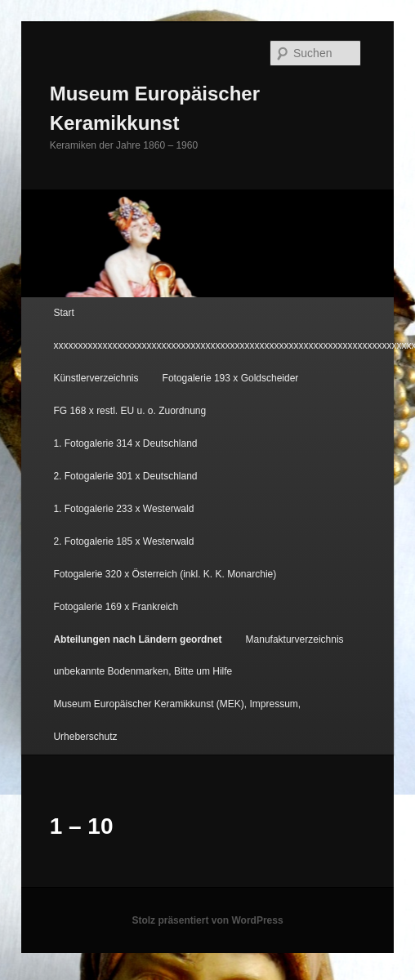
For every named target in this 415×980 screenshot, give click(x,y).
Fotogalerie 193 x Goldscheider (231, 378)
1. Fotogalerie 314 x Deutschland (125, 443)
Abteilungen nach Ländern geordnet (137, 639)
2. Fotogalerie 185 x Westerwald (123, 541)
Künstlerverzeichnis (96, 378)
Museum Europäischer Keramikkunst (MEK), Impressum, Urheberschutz (177, 720)
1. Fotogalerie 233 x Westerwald (123, 509)
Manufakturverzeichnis (295, 639)
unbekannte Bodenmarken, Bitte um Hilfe (143, 671)
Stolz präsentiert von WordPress (207, 920)
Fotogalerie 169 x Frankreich (116, 607)
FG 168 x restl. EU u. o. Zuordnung (129, 411)
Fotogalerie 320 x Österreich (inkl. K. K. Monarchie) (165, 574)
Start (63, 313)
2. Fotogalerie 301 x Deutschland (125, 476)
